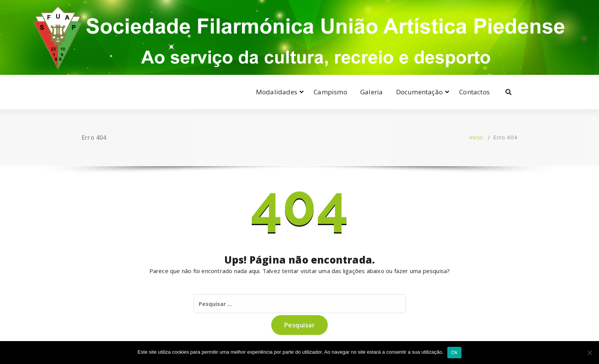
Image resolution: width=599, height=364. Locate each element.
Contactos (474, 92)
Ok (454, 352)
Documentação (419, 92)
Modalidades (277, 92)
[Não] (589, 353)
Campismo (330, 92)
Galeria (372, 92)
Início (476, 137)
